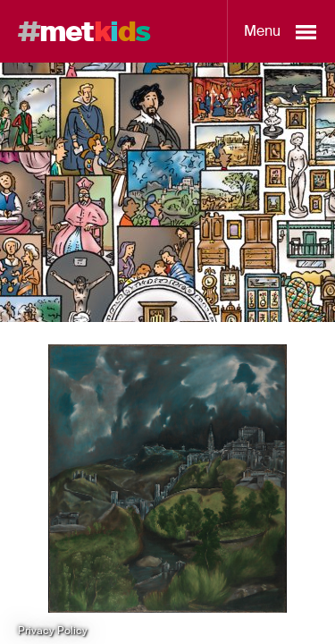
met (84, 31)
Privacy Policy (53, 631)
